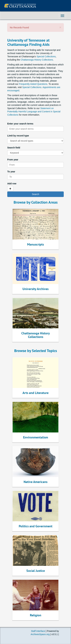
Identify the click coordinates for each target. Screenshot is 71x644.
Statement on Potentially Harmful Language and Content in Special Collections (34, 112)
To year (11, 172)
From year (13, 160)
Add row (12, 184)
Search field (14, 148)
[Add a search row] (10, 189)
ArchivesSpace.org (40, 634)
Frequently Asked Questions (33, 84)
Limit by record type (18, 136)
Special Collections (46, 56)
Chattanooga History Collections (37, 60)
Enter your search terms (20, 124)
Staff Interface (38, 631)
